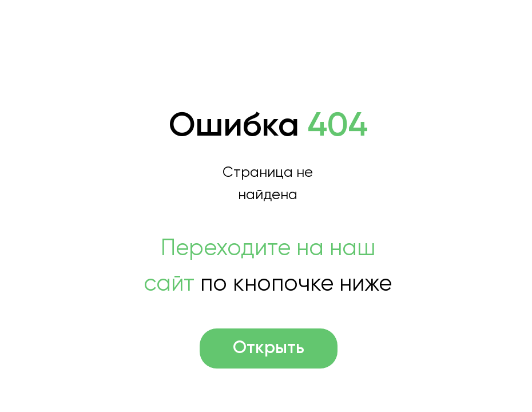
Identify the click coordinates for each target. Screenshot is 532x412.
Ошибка (268, 126)
